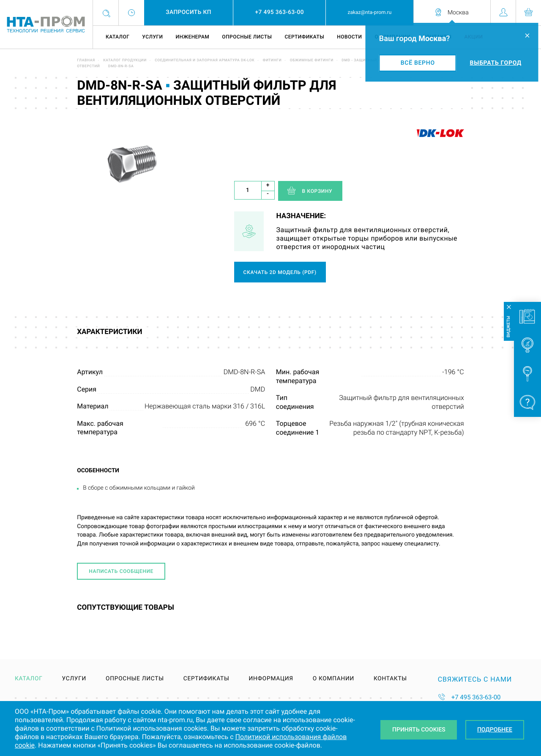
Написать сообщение (121, 571)
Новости (349, 37)
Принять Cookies (419, 730)
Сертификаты (304, 37)
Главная (86, 60)
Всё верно (418, 63)
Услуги (152, 37)
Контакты (390, 679)
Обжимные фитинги (312, 60)
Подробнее (495, 730)
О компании (333, 679)
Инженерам (192, 37)
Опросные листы (247, 37)
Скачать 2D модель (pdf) (280, 272)
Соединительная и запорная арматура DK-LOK (205, 60)
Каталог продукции (125, 60)
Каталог (117, 37)
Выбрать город (496, 63)
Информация (271, 679)
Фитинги (272, 60)
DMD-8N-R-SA (121, 66)
